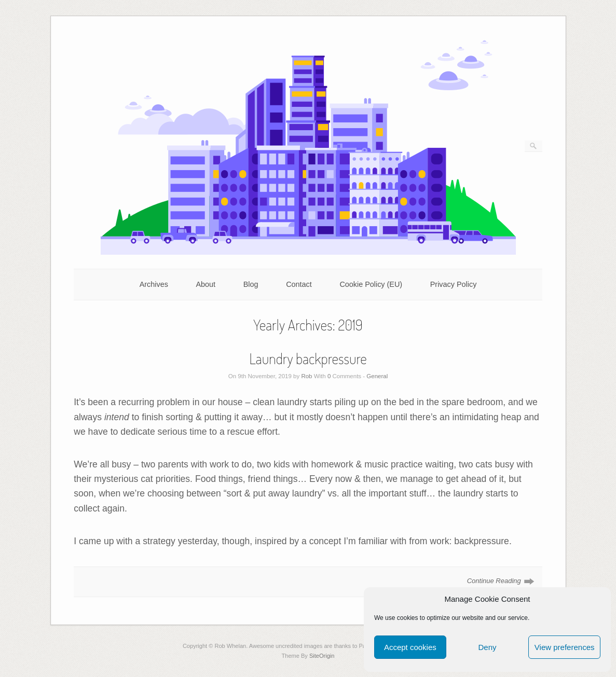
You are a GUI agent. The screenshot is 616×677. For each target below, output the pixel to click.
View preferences (565, 647)
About (206, 284)
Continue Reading (494, 581)
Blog (251, 284)
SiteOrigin (322, 656)
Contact (299, 284)
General (377, 376)
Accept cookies (410, 647)
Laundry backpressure (308, 358)
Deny (487, 647)
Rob (306, 376)
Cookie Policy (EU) (371, 284)
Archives (154, 284)
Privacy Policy (454, 284)
